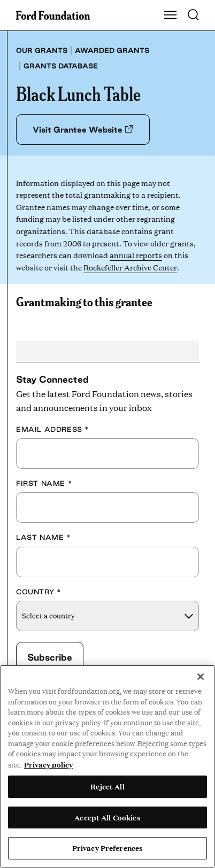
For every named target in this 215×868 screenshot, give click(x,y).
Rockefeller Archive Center (130, 267)
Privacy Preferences (107, 848)
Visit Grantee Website (83, 130)
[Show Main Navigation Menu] (171, 15)
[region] (107, 766)
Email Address (53, 429)
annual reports (136, 255)
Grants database (61, 66)
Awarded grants (112, 50)
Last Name (44, 537)
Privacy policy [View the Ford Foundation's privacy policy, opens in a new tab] (48, 764)
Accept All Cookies (107, 817)
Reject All (107, 786)
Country (39, 592)
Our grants (42, 50)
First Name (44, 483)
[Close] (201, 677)
